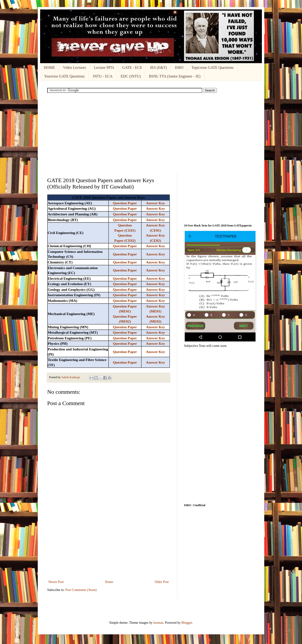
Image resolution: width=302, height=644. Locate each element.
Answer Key (156, 203)
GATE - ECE (132, 68)
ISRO (179, 68)
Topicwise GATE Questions (212, 68)
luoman (158, 623)
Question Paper (125, 203)
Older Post (162, 582)
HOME (49, 68)
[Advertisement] (151, 133)
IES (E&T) (158, 68)
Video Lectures (74, 68)
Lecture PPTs (104, 68)
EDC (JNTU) (131, 76)
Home (109, 582)
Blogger (187, 623)
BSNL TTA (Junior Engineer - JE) (175, 76)
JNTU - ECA (103, 76)
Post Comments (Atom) (81, 590)
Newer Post (56, 582)
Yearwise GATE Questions (64, 76)
